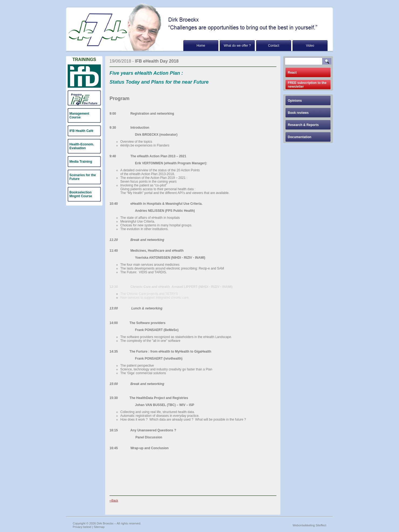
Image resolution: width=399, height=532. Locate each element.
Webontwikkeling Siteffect (309, 525)
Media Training (81, 162)
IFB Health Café (82, 131)
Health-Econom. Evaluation (82, 146)
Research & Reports (303, 125)
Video (310, 46)
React (292, 73)
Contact (274, 46)
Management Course (79, 115)
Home (201, 46)
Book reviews (298, 113)
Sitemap (99, 527)
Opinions (295, 101)
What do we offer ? (237, 46)
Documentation (300, 137)
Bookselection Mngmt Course (81, 194)
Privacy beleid (82, 527)
